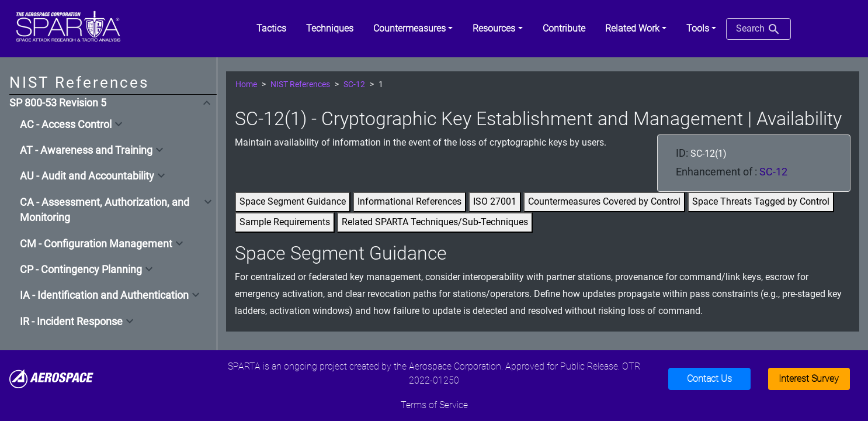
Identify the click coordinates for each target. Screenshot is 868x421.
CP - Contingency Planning (81, 270)
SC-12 (354, 84)
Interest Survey (809, 379)
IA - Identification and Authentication (104, 295)
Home (246, 84)
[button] (413, 29)
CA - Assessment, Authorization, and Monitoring (105, 210)
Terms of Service (434, 405)
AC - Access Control (66, 125)
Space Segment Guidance (293, 201)
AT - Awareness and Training (86, 150)
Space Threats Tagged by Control (761, 201)
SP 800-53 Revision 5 (58, 103)
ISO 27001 (495, 201)
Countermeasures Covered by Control (604, 201)
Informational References (409, 201)
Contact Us (709, 379)
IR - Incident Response (71, 322)
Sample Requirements (285, 222)
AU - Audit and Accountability (87, 176)
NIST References (300, 84)
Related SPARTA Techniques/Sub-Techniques (435, 222)
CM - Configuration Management (96, 244)
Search (758, 29)
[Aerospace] (51, 378)
